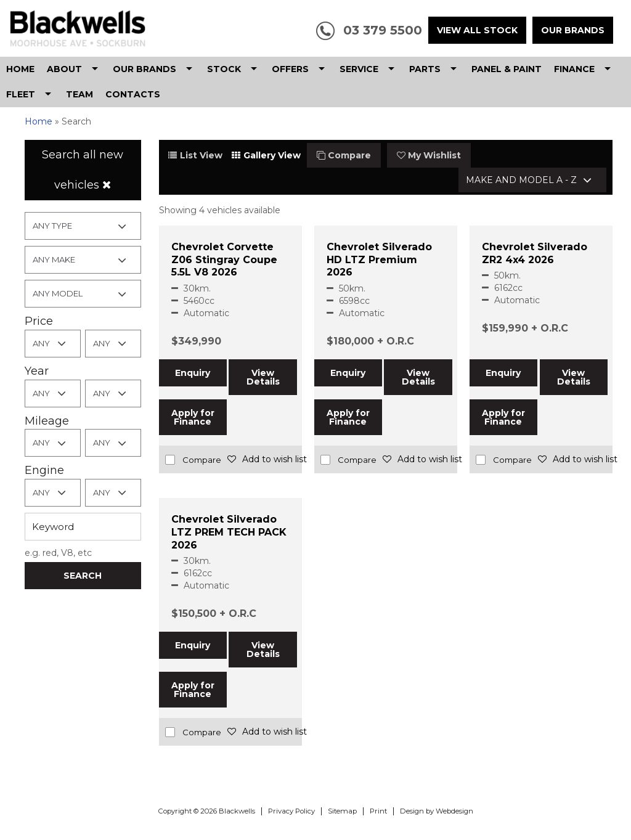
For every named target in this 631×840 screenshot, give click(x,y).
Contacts (133, 94)
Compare (344, 155)
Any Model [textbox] (58, 293)
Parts (425, 69)
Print (378, 811)
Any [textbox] (41, 343)
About (64, 69)
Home (20, 69)
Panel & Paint (507, 69)
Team (79, 94)
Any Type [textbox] (52, 226)
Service (359, 69)
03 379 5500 (383, 30)
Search (83, 576)
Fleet (21, 94)
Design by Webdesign (437, 811)
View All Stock (477, 30)
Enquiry (193, 373)
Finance (574, 69)
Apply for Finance (193, 417)
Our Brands (573, 30)
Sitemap (342, 811)
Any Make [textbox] (54, 259)
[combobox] (83, 226)
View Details (263, 377)
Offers (290, 69)
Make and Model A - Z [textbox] (521, 180)
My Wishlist (429, 155)
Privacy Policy (291, 811)
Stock (224, 69)
